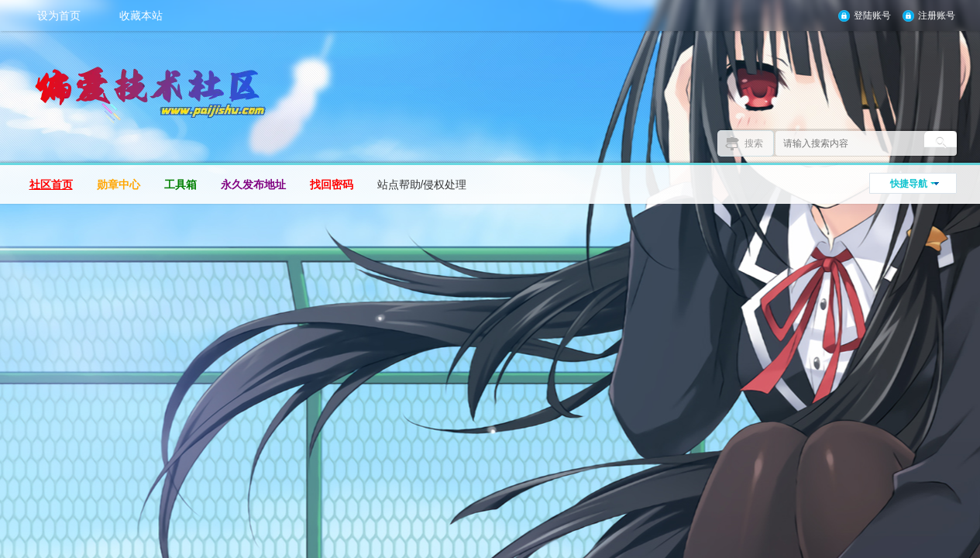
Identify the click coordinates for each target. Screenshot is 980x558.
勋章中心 (119, 184)
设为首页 (59, 15)
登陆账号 (872, 15)
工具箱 (181, 184)
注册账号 (937, 15)
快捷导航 (909, 184)
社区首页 (51, 184)
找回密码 (332, 184)
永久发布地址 (253, 184)
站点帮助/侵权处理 (422, 184)
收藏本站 (141, 15)
